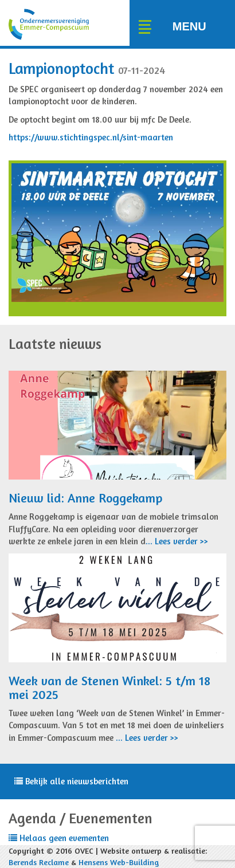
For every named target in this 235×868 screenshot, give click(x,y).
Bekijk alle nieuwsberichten (71, 781)
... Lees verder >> (177, 541)
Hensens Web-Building (119, 862)
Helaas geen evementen (59, 838)
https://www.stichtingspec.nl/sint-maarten (91, 137)
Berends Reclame (39, 862)
